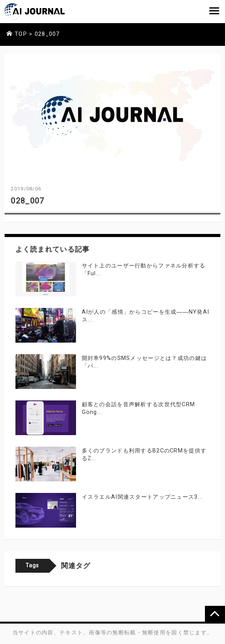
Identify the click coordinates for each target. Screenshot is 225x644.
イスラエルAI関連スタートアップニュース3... (142, 497)
